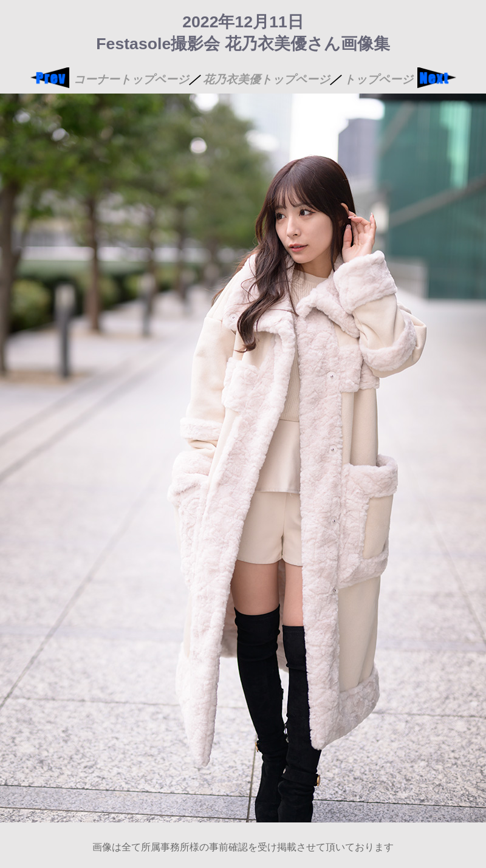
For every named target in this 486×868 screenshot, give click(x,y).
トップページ (378, 79)
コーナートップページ (131, 79)
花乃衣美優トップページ (266, 79)
